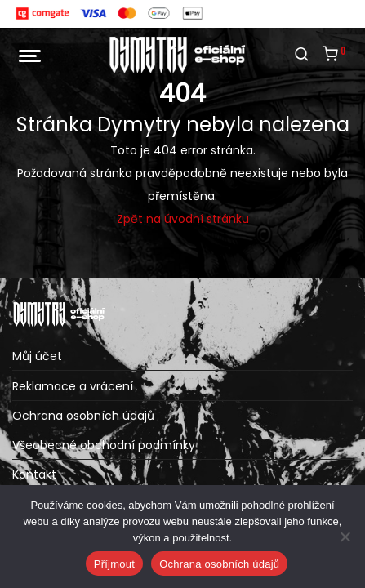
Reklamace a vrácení (73, 386)
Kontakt (34, 474)
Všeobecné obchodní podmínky (104, 445)
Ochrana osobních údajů (83, 416)
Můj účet (37, 356)
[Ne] (345, 537)
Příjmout (114, 564)
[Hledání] (302, 55)
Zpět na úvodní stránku (183, 219)
